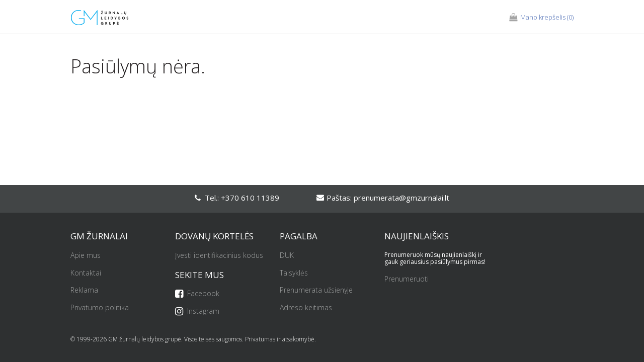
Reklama (84, 290)
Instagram (197, 311)
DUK (287, 256)
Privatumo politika (100, 308)
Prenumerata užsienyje (316, 290)
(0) (541, 18)
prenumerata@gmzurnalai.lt (401, 198)
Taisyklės (294, 273)
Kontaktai (86, 273)
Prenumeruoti (407, 279)
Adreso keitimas (306, 308)
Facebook (197, 294)
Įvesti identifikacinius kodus (219, 256)
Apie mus (86, 256)
